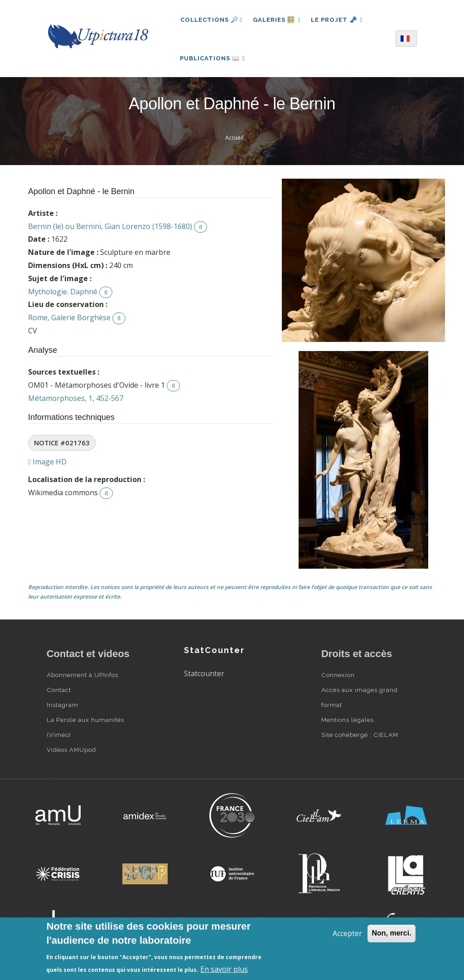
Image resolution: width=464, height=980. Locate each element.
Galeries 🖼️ (277, 20)
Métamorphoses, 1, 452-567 (76, 400)
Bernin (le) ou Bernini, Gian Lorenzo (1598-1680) (110, 228)
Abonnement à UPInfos (82, 677)
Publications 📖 (213, 59)
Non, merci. (391, 933)
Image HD (47, 464)
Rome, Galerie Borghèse (69, 320)
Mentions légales (348, 722)
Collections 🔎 (212, 20)
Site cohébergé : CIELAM (360, 736)
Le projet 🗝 (338, 20)
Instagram (63, 707)
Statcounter (204, 675)
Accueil (234, 140)
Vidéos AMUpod (71, 751)
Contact (59, 692)
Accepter (347, 933)
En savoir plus (224, 969)
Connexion (338, 677)
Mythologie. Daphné (63, 293)
